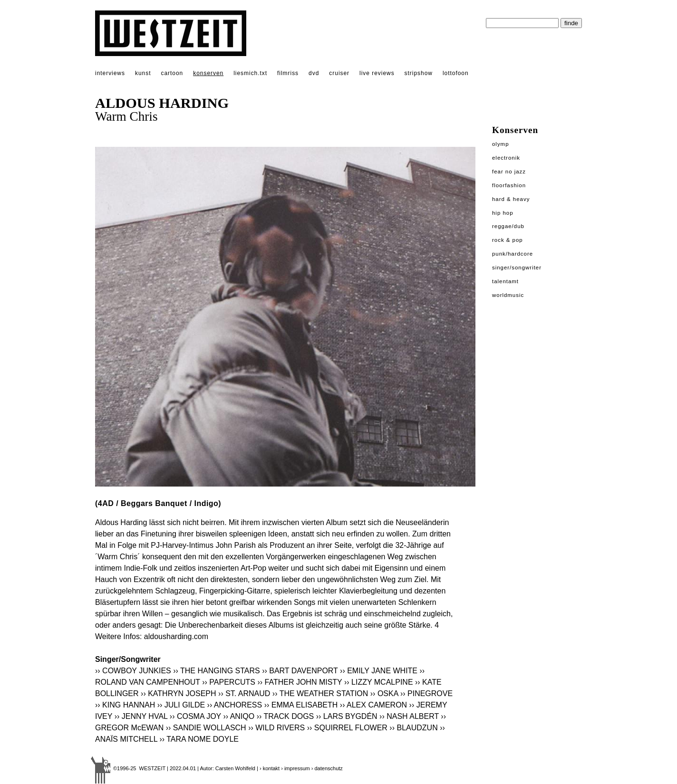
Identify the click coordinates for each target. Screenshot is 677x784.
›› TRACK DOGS (285, 716)
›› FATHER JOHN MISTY (300, 682)
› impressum (295, 768)
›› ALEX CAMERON (373, 705)
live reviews (377, 73)
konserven (208, 73)
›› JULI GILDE (181, 705)
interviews (110, 73)
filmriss (288, 73)
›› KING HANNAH (125, 705)
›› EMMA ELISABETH (301, 705)
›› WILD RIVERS (276, 728)
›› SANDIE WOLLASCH (206, 728)
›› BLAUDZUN (413, 728)
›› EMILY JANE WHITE (379, 671)
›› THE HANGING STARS (217, 671)
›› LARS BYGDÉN (347, 716)
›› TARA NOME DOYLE (199, 739)
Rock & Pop (508, 240)
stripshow (419, 73)
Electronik (506, 158)
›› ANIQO (239, 716)
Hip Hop (503, 213)
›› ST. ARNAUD (244, 693)
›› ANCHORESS (235, 705)
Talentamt (505, 281)
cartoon (172, 73)
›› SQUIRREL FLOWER (347, 728)
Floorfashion (509, 185)
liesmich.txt (250, 73)
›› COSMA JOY (195, 716)
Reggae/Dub (508, 226)
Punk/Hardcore (513, 254)
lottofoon (456, 73)
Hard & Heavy (511, 199)
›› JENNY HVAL (141, 716)
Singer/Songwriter (517, 268)
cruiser (339, 73)
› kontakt (270, 768)
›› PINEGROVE (426, 693)
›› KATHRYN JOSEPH (179, 693)
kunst (143, 73)
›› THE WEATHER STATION (320, 693)
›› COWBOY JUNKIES (133, 671)
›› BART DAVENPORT (300, 671)
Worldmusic (508, 295)
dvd (314, 73)
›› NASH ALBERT (409, 716)
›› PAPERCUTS (229, 682)
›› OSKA (384, 693)
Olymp (501, 144)
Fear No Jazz (509, 172)
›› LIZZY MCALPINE (379, 682)
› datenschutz (327, 768)
